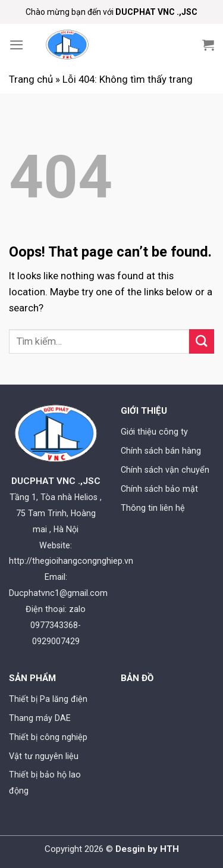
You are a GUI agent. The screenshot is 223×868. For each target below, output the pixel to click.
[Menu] (17, 45)
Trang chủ (31, 79)
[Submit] (202, 341)
